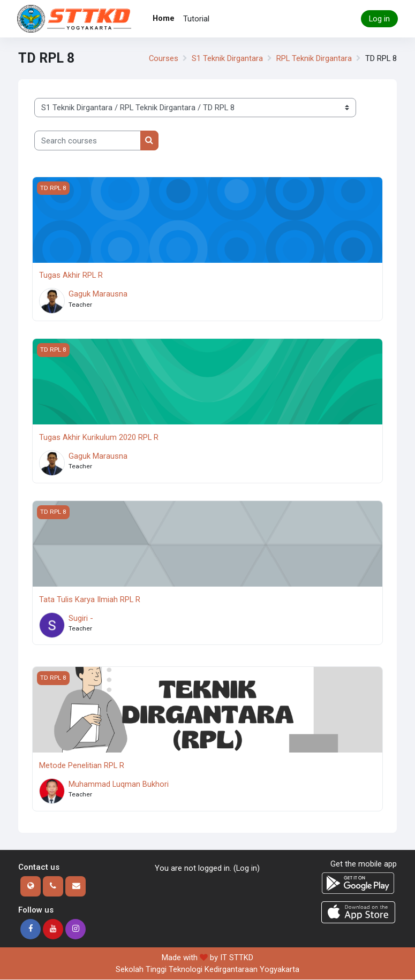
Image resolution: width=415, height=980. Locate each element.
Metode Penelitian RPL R (82, 765)
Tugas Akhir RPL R (71, 275)
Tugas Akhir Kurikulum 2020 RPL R (99, 437)
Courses (164, 58)
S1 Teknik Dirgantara (227, 58)
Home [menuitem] (164, 18)
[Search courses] (88, 140)
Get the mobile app (364, 864)
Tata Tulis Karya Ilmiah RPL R (90, 599)
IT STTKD (237, 958)
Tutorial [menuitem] (196, 19)
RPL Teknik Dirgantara (314, 58)
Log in (379, 19)
